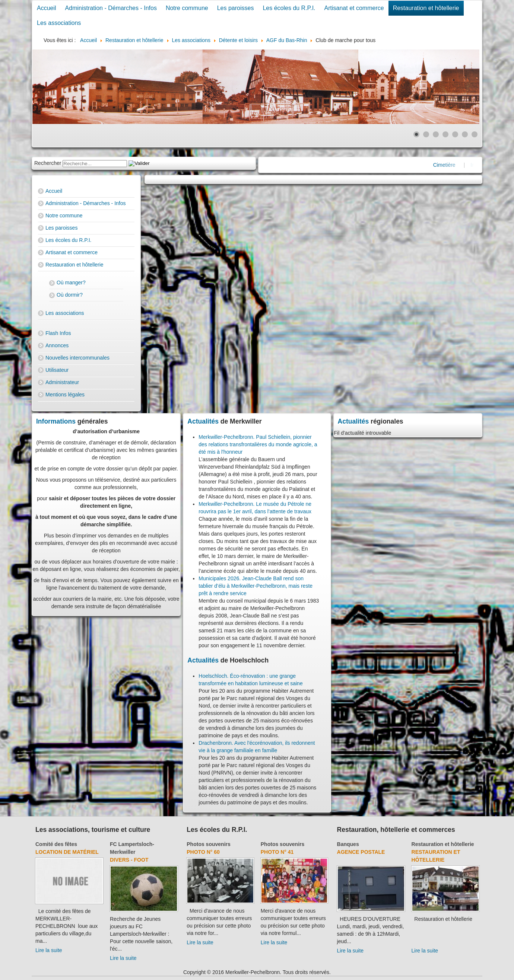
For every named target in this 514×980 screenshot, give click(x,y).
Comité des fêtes (56, 844)
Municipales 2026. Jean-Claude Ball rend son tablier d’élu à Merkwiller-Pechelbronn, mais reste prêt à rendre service (256, 586)
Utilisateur (57, 370)
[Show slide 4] (445, 134)
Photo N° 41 (277, 852)
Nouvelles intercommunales (77, 358)
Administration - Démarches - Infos (111, 8)
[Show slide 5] (455, 134)
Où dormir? (70, 295)
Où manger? (71, 282)
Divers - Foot (129, 860)
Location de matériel (67, 852)
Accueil (47, 8)
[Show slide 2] (426, 134)
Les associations (59, 23)
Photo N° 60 (203, 852)
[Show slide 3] (436, 134)
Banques (348, 844)
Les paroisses (236, 8)
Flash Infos (58, 333)
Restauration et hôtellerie (426, 8)
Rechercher (48, 163)
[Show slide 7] (475, 134)
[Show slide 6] (465, 134)
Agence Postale (361, 852)
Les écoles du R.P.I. (289, 8)
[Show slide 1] (416, 134)
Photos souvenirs (208, 844)
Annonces (57, 345)
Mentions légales (65, 395)
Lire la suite (49, 950)
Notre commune (187, 8)
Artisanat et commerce (354, 8)
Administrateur (62, 382)
